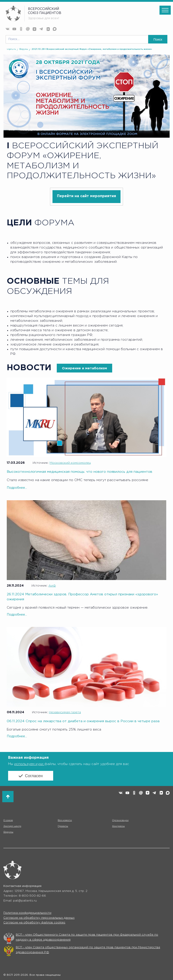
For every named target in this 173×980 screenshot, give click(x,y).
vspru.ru (11, 49)
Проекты (63, 826)
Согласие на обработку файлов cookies (34, 923)
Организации (120, 820)
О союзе (8, 820)
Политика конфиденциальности (27, 913)
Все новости (65, 820)
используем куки (29, 764)
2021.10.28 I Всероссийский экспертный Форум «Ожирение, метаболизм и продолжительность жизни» (92, 49)
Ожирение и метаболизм (84, 368)
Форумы (24, 49)
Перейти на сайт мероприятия (86, 196)
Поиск (158, 39)
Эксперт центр (12, 826)
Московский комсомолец (70, 463)
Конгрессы (118, 826)
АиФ (52, 586)
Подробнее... (17, 488)
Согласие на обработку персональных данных (39, 918)
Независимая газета (65, 712)
